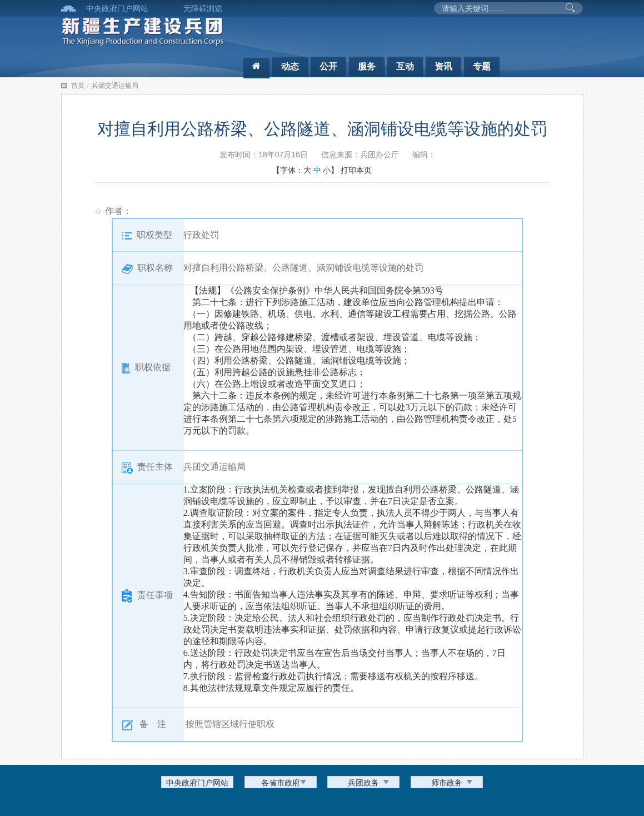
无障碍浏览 (203, 8)
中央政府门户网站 (117, 8)
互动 (405, 66)
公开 (328, 66)
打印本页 (356, 170)
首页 (78, 86)
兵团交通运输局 (115, 86)
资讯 (443, 66)
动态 (290, 66)
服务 (367, 66)
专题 (482, 66)
